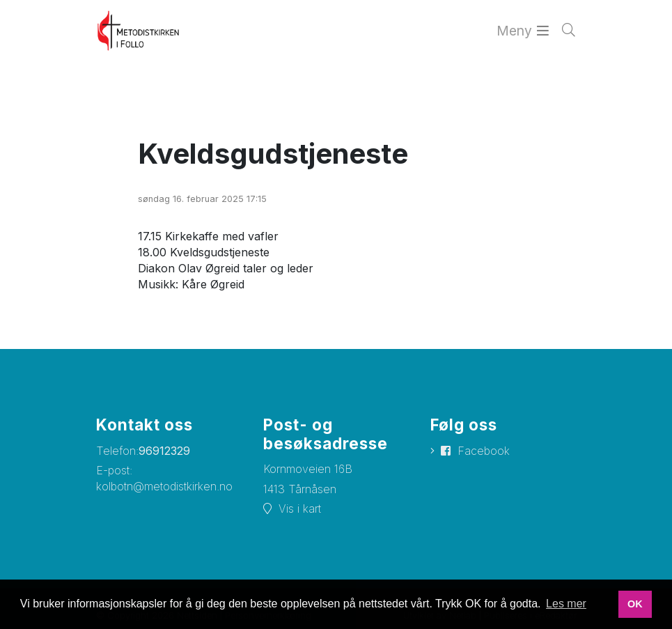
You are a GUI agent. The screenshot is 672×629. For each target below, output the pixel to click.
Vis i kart (300, 508)
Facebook (484, 451)
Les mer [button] (566, 604)
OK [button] (635, 604)
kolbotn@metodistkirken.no (164, 486)
